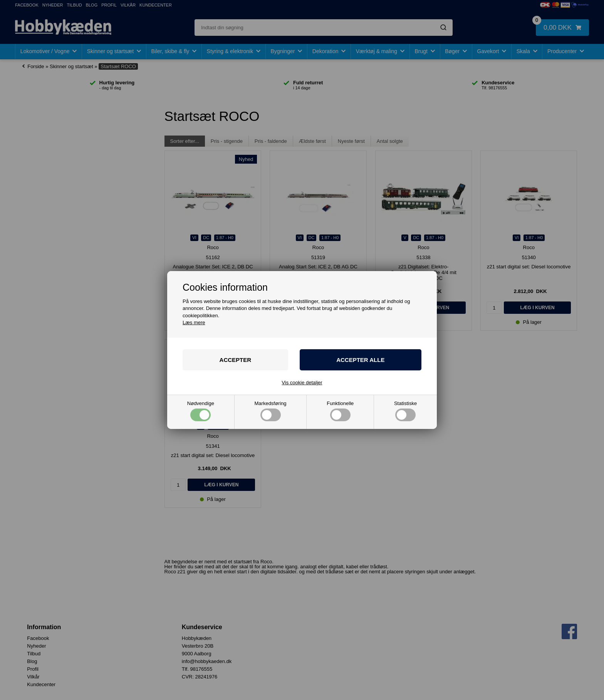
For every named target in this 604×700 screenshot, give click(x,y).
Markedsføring (271, 411)
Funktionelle (340, 411)
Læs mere (194, 322)
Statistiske (405, 411)
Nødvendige (201, 411)
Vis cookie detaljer (302, 383)
